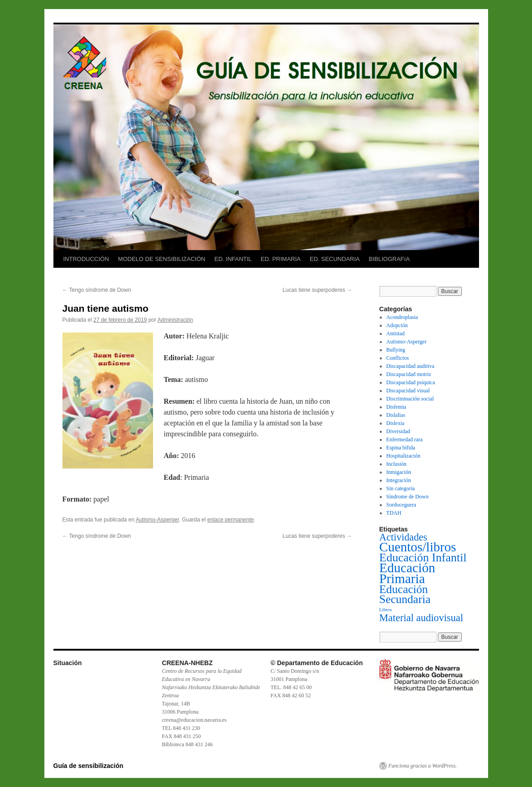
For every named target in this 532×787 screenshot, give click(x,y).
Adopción (397, 325)
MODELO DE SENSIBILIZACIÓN (162, 259)
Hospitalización (403, 456)
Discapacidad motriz (409, 374)
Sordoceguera (401, 505)
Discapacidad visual (408, 391)
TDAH (394, 513)
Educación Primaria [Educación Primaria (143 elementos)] (407, 573)
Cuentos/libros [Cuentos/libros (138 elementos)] (418, 547)
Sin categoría (400, 488)
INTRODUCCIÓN (86, 259)
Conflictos (398, 358)
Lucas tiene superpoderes (317, 290)
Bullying (396, 350)
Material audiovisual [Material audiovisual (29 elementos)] (422, 618)
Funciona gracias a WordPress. (423, 766)
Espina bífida (401, 448)
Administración (175, 320)
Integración (399, 480)
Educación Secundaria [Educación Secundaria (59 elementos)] (405, 594)
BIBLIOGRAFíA (389, 259)
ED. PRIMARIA (281, 259)
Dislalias (396, 415)
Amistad (395, 333)
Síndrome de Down (407, 497)
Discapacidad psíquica (411, 382)
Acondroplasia (402, 317)
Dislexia (395, 423)
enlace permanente (231, 520)
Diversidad (398, 431)
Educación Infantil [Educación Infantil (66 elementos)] (423, 558)
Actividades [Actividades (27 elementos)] (403, 537)
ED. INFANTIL (233, 259)
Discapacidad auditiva (410, 366)
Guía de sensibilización (89, 766)
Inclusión (396, 464)
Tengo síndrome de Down (97, 290)
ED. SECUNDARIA (335, 259)
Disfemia (396, 407)
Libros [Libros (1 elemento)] (386, 610)
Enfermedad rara (404, 439)
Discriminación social (410, 399)
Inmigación (399, 472)
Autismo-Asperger (157, 520)
